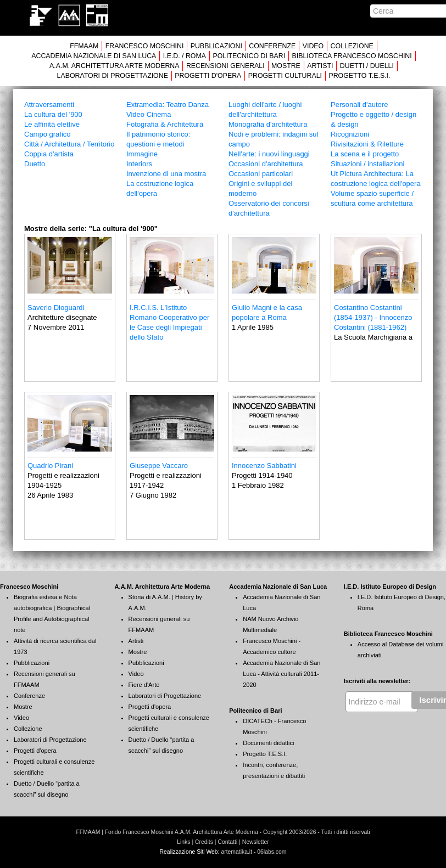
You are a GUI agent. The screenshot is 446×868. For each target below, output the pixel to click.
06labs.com (272, 852)
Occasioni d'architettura (266, 164)
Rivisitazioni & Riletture (367, 144)
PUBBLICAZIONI (216, 46)
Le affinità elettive (52, 124)
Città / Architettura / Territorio (69, 144)
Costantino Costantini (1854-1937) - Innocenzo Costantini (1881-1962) (373, 317)
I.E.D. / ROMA (185, 56)
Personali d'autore (359, 105)
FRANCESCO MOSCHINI (145, 46)
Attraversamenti (49, 105)
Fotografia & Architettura (165, 124)
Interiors (139, 164)
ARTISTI (320, 66)
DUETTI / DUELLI (367, 66)
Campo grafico (48, 134)
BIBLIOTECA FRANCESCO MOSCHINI (352, 56)
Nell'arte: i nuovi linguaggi (269, 154)
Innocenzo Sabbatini (264, 466)
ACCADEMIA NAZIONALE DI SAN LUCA (94, 56)
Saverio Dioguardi (56, 308)
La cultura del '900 (53, 114)
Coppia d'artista (49, 154)
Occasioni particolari (261, 174)
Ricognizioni (350, 134)
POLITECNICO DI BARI (249, 56)
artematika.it (236, 852)
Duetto (35, 164)
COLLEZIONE (352, 46)
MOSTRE (286, 66)
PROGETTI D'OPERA (208, 76)
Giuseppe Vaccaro (159, 466)
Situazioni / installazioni (367, 164)
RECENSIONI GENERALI (225, 66)
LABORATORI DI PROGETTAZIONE (113, 76)
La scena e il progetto (365, 154)
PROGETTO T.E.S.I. (359, 76)
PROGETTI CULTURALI (285, 76)
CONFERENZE (272, 46)
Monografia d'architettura (268, 124)
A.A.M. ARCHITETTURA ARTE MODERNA (114, 66)
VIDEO (313, 46)
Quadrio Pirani (50, 466)
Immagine (142, 154)
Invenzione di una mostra (166, 174)
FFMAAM (84, 46)
